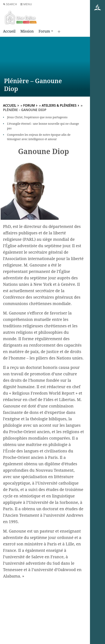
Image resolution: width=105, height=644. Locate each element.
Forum (44, 31)
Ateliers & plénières (59, 105)
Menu (26, 4)
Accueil (9, 31)
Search (10, 4)
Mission (27, 31)
